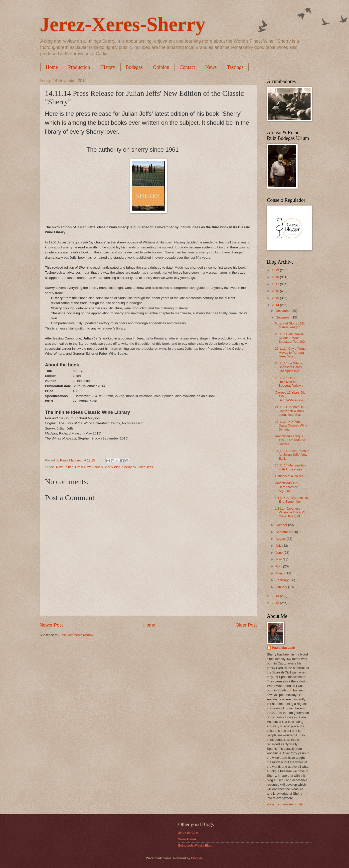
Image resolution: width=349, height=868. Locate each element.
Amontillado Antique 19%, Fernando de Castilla (290, 440)
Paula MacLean (283, 648)
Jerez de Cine (188, 833)
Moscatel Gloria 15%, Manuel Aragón (290, 325)
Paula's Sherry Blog (106, 467)
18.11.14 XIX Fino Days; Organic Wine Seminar (291, 426)
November (283, 317)
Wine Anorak (187, 839)
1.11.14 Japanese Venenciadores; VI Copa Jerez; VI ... (290, 512)
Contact (187, 67)
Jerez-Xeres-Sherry (122, 24)
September (284, 532)
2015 (276, 298)
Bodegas (134, 67)
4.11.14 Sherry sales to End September (291, 500)
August (281, 539)
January (282, 587)
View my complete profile (285, 804)
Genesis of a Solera (289, 476)
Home (52, 67)
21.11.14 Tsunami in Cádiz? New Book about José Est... (289, 411)
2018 (276, 277)
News (211, 67)
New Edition (65, 467)
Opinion (161, 67)
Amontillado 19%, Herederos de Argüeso (287, 487)
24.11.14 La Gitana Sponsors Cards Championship (289, 367)
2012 (276, 603)
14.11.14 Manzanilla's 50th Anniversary (290, 467)
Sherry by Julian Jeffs (138, 467)
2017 (276, 284)
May (279, 559)
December (283, 311)
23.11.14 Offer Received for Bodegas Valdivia (289, 382)
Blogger (197, 858)
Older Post (246, 625)
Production (79, 67)
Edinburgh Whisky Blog (195, 845)
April (279, 566)
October (282, 525)
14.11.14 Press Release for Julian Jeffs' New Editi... (292, 455)
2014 (276, 305)
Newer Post (51, 625)
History (108, 67)
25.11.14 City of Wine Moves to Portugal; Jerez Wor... (290, 352)
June (280, 553)
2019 (276, 270)
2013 (276, 596)
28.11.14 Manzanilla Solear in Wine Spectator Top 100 (290, 338)
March (280, 573)
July (279, 546)
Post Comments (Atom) (76, 635)
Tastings (235, 67)
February (282, 580)
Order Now (83, 467)
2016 (276, 291)
